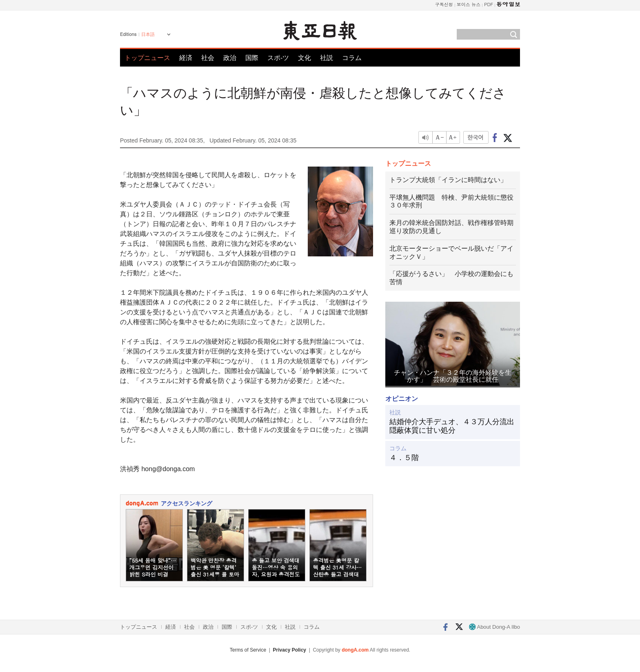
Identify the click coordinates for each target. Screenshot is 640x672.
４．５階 (404, 458)
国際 (252, 58)
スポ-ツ (278, 58)
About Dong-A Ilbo (494, 627)
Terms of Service (248, 650)
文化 (304, 58)
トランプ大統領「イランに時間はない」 (448, 180)
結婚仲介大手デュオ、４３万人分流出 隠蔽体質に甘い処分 (453, 426)
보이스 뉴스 (469, 4)
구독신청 (444, 4)
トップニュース (147, 58)
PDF (489, 4)
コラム (352, 58)
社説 (327, 58)
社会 (208, 58)
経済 (186, 58)
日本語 (148, 34)
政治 (230, 58)
